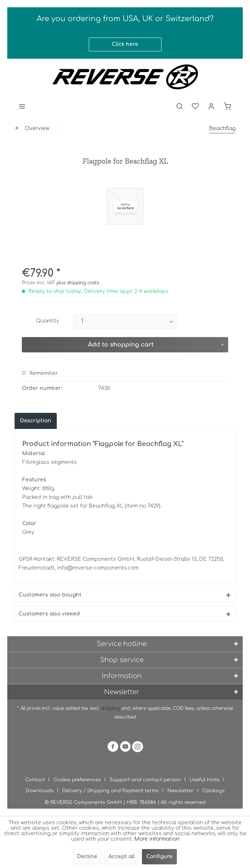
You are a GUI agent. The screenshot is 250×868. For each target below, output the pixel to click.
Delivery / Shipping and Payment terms (110, 791)
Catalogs (213, 791)
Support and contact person (145, 780)
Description (36, 421)
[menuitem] (22, 106)
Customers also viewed (49, 614)
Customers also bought (50, 595)
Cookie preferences (77, 780)
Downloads (40, 791)
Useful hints (205, 780)
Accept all (122, 857)
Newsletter (180, 791)
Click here (125, 44)
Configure (159, 857)
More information (157, 839)
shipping (111, 708)
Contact (35, 780)
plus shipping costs (78, 283)
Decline (87, 857)
